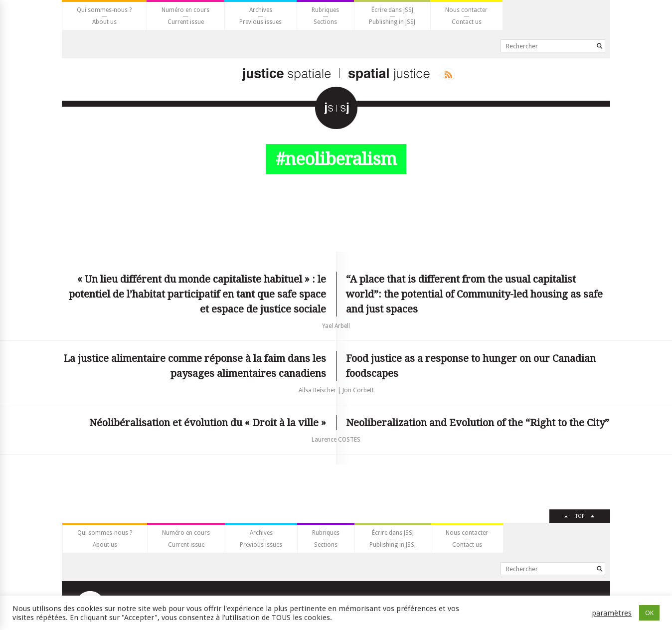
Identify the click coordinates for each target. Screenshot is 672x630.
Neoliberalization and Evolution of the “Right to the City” (478, 423)
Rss (446, 75)
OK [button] (649, 613)
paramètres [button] (612, 613)
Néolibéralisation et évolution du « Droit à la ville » (208, 423)
